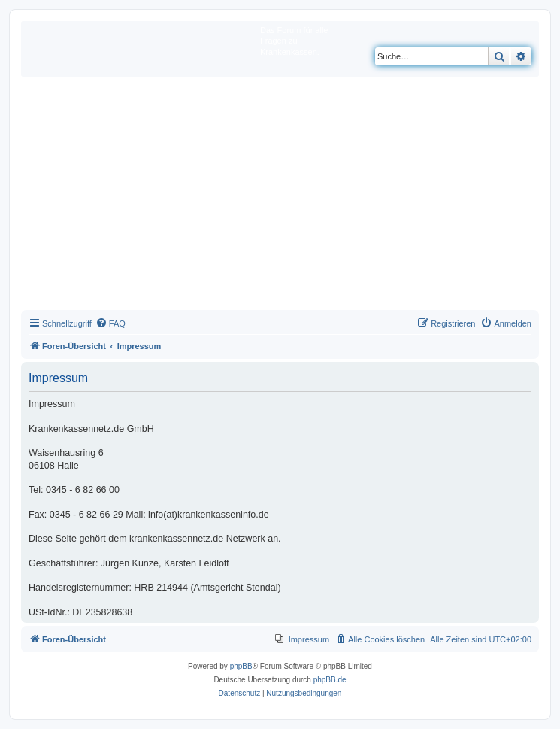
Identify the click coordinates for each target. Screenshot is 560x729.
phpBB (241, 666)
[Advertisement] (280, 197)
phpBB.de (330, 680)
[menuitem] (110, 323)
